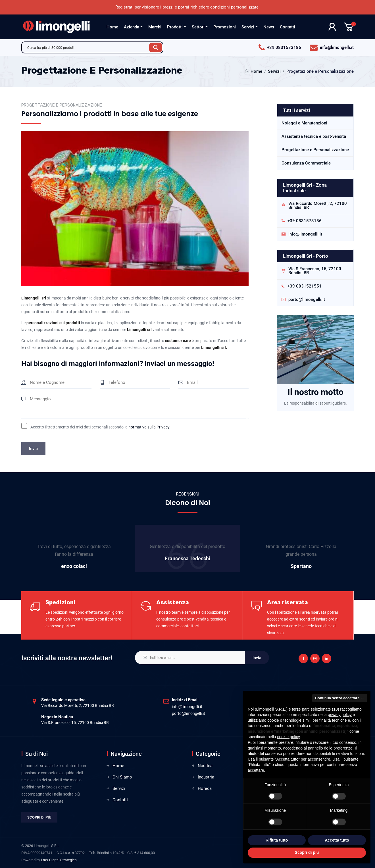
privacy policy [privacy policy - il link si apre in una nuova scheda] (340, 715)
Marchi (155, 27)
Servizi (248, 27)
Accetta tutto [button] (337, 840)
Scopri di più (39, 817)
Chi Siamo (122, 777)
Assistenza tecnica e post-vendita (314, 136)
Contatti (287, 27)
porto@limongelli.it (307, 299)
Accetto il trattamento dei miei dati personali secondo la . (100, 427)
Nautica (205, 766)
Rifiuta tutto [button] (277, 840)
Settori (198, 27)
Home (112, 27)
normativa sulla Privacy (149, 427)
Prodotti (175, 27)
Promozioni (225, 27)
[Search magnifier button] (156, 47)
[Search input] (87, 47)
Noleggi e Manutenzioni (304, 123)
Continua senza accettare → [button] (340, 698)
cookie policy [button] (288, 737)
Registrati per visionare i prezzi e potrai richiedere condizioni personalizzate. (188, 7)
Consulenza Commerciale (306, 163)
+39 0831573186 (305, 221)
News (269, 27)
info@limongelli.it (305, 234)
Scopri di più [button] (307, 852)
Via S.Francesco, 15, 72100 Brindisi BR (315, 271)
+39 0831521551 (305, 286)
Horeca (205, 788)
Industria (206, 777)
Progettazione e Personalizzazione (315, 150)
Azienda (132, 27)
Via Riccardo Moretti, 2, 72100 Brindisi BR (318, 205)
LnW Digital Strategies (59, 860)
